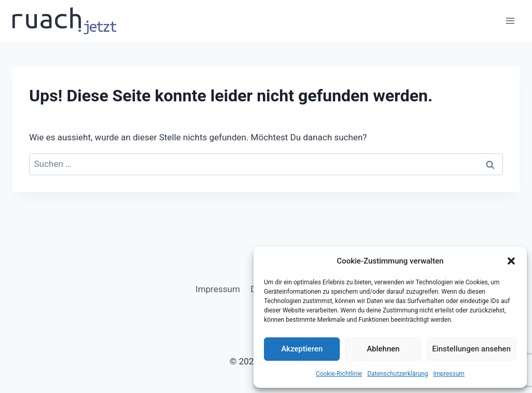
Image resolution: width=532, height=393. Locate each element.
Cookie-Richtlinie (339, 374)
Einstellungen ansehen (471, 349)
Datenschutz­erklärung (398, 374)
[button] (511, 261)
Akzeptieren (302, 349)
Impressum (449, 374)
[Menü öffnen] (510, 21)
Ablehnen (383, 349)
